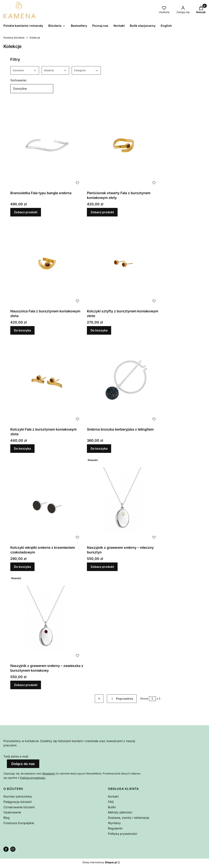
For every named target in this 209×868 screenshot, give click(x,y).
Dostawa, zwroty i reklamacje (129, 818)
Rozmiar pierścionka (18, 796)
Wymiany (114, 823)
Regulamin (49, 773)
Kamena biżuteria (14, 38)
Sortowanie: (19, 80)
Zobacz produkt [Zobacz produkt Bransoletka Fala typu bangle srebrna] (26, 212)
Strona (144, 699)
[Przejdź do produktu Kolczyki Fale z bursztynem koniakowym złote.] (47, 382)
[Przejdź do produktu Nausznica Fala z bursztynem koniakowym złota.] (47, 263)
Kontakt (113, 796)
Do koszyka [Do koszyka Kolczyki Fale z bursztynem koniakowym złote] (22, 448)
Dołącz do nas (23, 764)
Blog (7, 818)
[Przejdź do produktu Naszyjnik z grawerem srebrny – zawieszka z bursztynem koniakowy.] (47, 618)
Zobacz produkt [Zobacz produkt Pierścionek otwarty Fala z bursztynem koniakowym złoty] (102, 212)
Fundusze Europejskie (19, 823)
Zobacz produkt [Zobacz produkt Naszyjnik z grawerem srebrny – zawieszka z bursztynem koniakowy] (26, 685)
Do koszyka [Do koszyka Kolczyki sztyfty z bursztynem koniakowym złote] (99, 330)
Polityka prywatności (123, 834)
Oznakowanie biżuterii (19, 807)
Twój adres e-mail (16, 756)
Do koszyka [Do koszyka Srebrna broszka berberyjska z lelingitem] (99, 448)
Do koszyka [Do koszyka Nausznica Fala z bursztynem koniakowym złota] (22, 330)
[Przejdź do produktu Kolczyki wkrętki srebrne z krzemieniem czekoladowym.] (47, 500)
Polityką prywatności (33, 778)
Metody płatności (120, 812)
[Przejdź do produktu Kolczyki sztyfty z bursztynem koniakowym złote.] (123, 263)
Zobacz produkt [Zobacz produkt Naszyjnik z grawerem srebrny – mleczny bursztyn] (102, 567)
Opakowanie (12, 812)
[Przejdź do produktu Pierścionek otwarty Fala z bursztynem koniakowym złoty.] (123, 145)
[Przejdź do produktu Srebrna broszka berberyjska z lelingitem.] (123, 382)
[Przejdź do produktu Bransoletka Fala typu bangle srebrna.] (47, 145)
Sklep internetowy (100, 862)
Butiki (112, 807)
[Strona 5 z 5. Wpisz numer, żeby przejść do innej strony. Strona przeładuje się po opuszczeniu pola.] (152, 699)
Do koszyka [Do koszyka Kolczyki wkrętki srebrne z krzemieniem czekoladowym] (22, 567)
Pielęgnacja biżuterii (17, 802)
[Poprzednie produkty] (122, 699)
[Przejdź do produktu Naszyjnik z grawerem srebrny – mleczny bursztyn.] (123, 500)
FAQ (111, 802)
